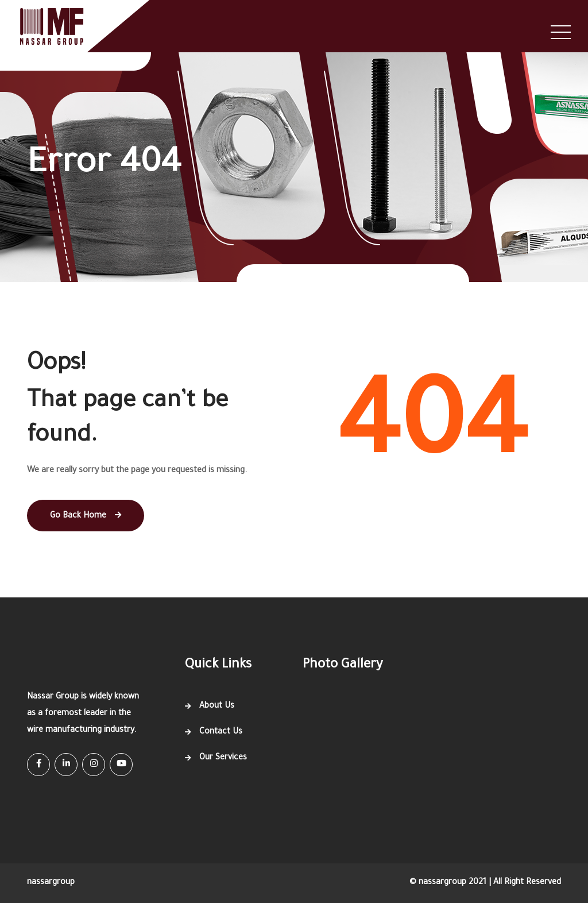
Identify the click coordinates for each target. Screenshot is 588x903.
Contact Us (221, 732)
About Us (217, 707)
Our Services (223, 758)
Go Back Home (86, 516)
